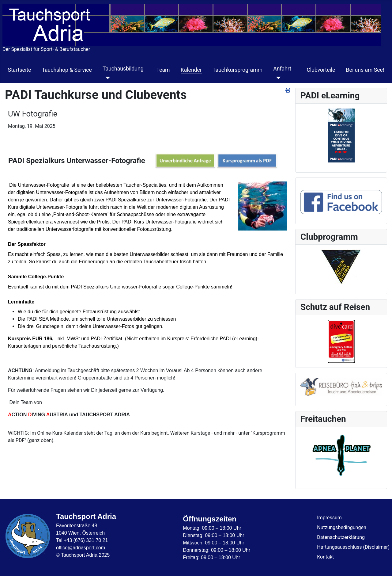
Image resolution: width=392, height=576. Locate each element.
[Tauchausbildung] (106, 78)
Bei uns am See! (365, 70)
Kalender (191, 70)
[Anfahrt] (277, 78)
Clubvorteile (321, 70)
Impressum (329, 518)
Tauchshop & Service (67, 70)
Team (163, 70)
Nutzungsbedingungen (341, 527)
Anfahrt (282, 69)
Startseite (20, 70)
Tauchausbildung (123, 69)
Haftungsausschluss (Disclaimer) (353, 547)
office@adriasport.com (81, 548)
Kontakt (325, 557)
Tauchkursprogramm (237, 70)
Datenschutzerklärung (341, 537)
